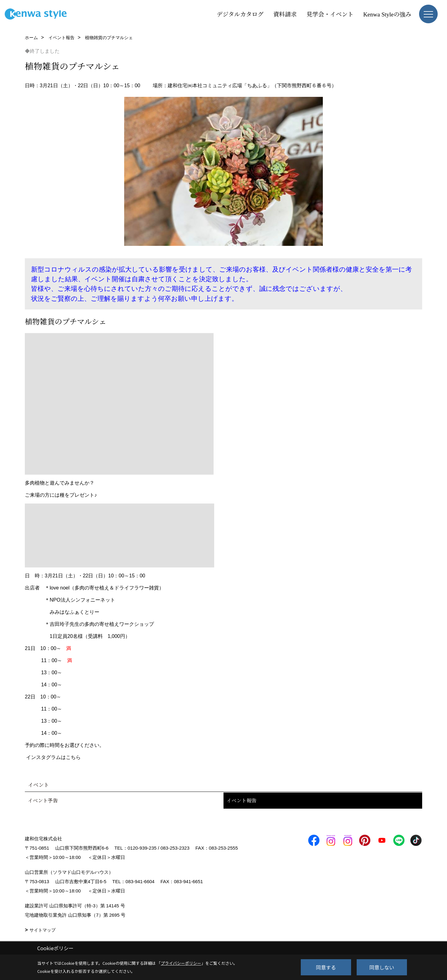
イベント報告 (242, 800)
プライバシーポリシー (181, 963)
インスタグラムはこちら (53, 757)
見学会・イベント (330, 14)
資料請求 (285, 14)
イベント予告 (43, 800)
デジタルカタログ (240, 14)
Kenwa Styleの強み (387, 14)
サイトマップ (43, 930)
